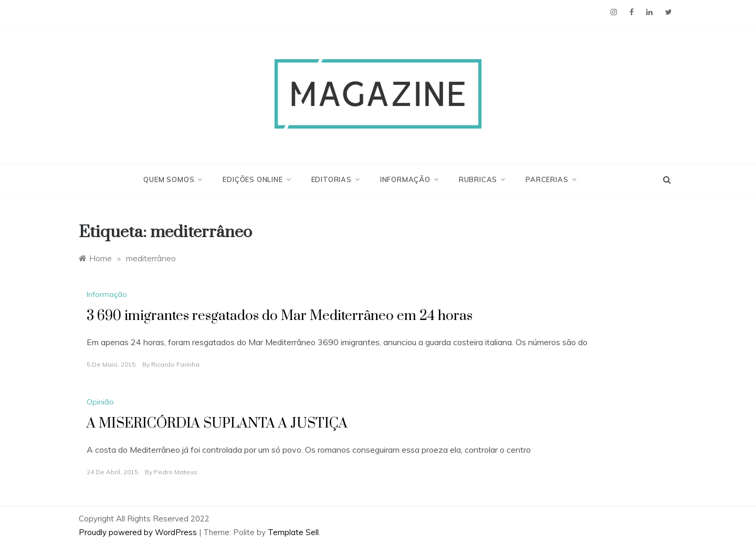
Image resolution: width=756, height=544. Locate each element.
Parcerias (550, 179)
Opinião (100, 402)
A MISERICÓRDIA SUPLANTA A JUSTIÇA (217, 424)
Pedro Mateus (176, 472)
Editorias (335, 179)
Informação (409, 179)
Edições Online (256, 179)
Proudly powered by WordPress (139, 532)
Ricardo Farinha (175, 364)
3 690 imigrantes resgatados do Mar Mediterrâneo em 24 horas (280, 316)
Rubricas (482, 179)
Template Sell (293, 532)
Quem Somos (172, 179)
